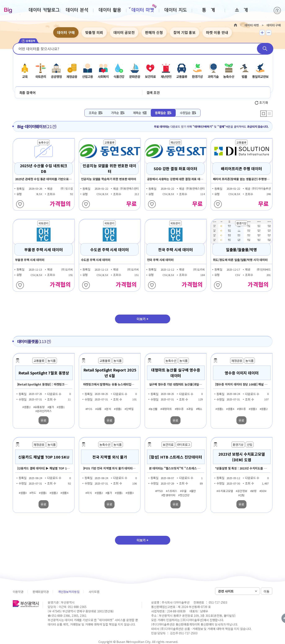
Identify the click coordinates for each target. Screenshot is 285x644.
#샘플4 (230, 409)
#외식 (89, 493)
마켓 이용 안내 (217, 32)
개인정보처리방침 (69, 592)
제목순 (137, 113)
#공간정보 (241, 491)
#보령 (253, 491)
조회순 (93, 113)
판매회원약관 (41, 592)
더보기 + (143, 319)
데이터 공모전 (124, 32)
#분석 (108, 409)
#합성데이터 (168, 495)
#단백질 (129, 409)
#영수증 (179, 409)
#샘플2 (26, 407)
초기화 (261, 103)
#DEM (263, 491)
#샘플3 (253, 409)
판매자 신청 (154, 32)
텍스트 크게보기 (262, 33)
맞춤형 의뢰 (94, 32)
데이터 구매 (66, 32)
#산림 (242, 495)
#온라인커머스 (44, 411)
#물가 (51, 407)
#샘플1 (61, 407)
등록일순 (160, 113)
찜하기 (20, 204)
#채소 (199, 409)
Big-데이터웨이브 (8, 11)
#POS (89, 409)
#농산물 (153, 409)
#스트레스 (172, 491)
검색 (265, 49)
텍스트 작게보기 (269, 33)
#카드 (33, 493)
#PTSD (159, 491)
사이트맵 (94, 592)
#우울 (183, 491)
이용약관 (18, 592)
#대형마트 (166, 409)
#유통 (99, 409)
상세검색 (28, 41)
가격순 (115, 113)
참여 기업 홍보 (184, 32)
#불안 (193, 491)
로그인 (277, 10)
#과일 (190, 409)
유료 (44, 420)
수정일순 (185, 113)
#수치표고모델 (225, 491)
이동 (267, 591)
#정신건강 (184, 495)
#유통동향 (39, 407)
